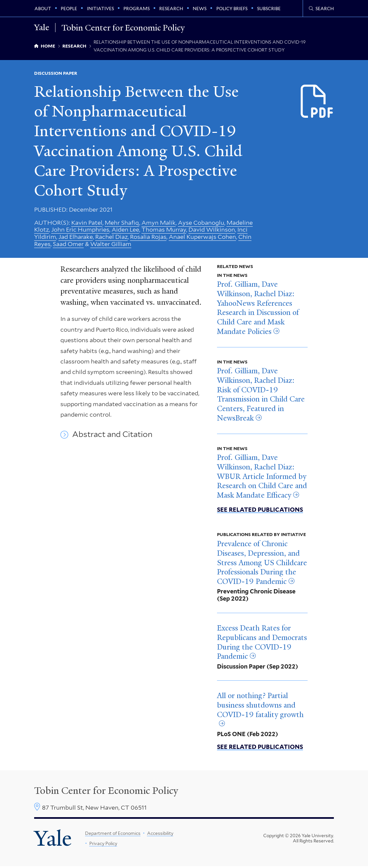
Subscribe (269, 9)
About (43, 9)
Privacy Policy (103, 845)
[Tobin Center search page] (321, 9)
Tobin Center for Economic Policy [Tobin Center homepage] (106, 793)
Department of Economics (113, 835)
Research (171, 9)
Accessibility (160, 835)
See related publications (260, 511)
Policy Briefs (232, 9)
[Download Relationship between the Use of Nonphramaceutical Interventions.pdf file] (317, 102)
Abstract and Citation (112, 436)
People (69, 9)
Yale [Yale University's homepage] (53, 840)
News (200, 9)
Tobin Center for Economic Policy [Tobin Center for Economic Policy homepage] (124, 28)
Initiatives (100, 9)
